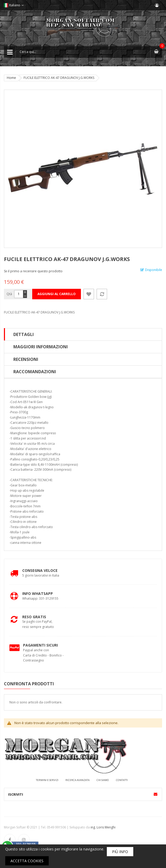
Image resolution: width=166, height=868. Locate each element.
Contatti (122, 780)
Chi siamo (103, 780)
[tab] (83, 334)
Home (11, 78)
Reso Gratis (34, 617)
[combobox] (83, 52)
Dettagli (24, 334)
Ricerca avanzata (78, 780)
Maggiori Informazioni (41, 347)
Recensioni (26, 359)
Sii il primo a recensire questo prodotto (33, 271)
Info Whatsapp (38, 593)
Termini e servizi (47, 780)
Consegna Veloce (40, 570)
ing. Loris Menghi (103, 827)
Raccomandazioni (35, 372)
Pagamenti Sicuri (40, 645)
